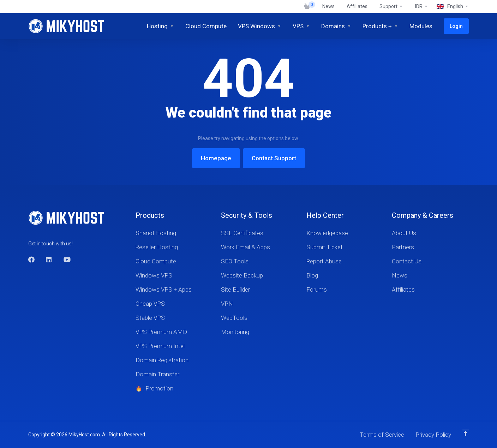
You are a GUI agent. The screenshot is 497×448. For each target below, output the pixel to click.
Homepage (216, 158)
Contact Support (274, 158)
